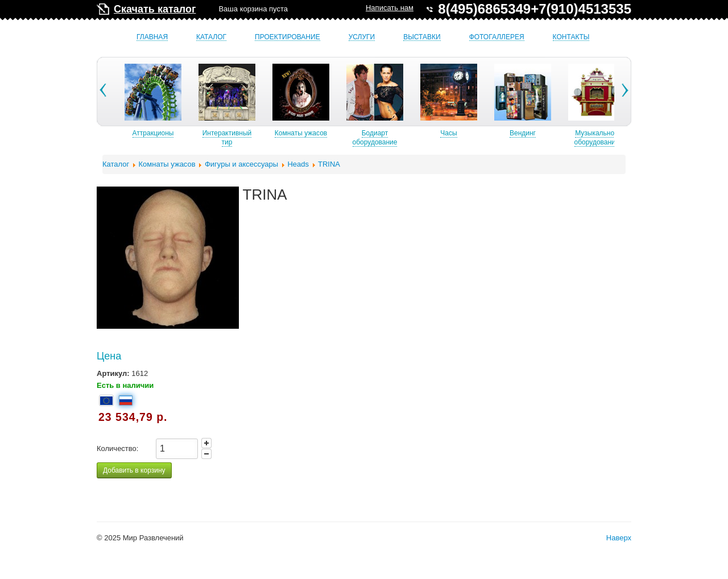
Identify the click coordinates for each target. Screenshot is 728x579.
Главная (152, 37)
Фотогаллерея (497, 37)
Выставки (422, 37)
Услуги (362, 37)
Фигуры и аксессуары (241, 164)
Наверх (619, 538)
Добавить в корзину (134, 470)
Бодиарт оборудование (408, 138)
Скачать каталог (155, 9)
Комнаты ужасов (334, 133)
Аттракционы (186, 133)
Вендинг (556, 133)
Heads (298, 164)
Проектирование (288, 37)
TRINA (329, 164)
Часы (481, 133)
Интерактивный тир (260, 138)
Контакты (571, 37)
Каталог (211, 37)
